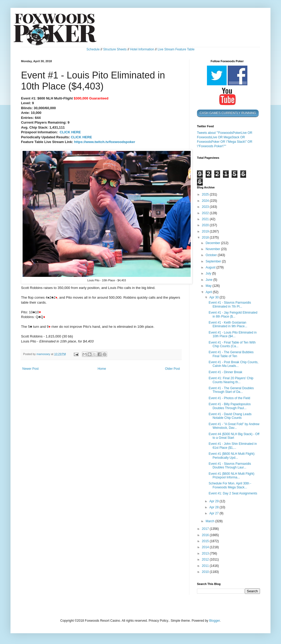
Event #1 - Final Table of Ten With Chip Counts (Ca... (232, 344)
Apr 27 (214, 513)
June (209, 280)
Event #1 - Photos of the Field (229, 398)
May (209, 286)
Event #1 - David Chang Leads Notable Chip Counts (230, 416)
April (209, 292)
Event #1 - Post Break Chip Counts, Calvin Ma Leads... (233, 364)
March (210, 521)
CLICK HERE (70, 132)
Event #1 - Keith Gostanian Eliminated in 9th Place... (228, 324)
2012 (206, 559)
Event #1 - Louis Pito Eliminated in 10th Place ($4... (233, 334)
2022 (206, 213)
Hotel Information (142, 49)
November (213, 249)
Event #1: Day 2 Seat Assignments (233, 493)
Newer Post (30, 369)
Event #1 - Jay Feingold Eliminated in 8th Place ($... (233, 314)
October (212, 255)
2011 (206, 566)
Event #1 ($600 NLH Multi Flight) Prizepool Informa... (231, 476)
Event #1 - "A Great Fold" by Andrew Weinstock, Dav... (234, 426)
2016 (206, 535)
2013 (206, 553)
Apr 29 (214, 501)
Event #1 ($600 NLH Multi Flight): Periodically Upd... (232, 456)
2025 (206, 194)
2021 (206, 219)
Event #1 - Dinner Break (225, 372)
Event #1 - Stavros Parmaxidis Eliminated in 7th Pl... (230, 304)
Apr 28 (214, 507)
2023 (206, 207)
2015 (206, 541)
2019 (206, 231)
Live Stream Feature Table (176, 49)
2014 (206, 547)
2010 (206, 572)
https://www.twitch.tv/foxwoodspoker (105, 142)
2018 (206, 237)
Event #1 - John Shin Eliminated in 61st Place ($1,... (233, 446)
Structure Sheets (115, 49)
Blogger (214, 621)
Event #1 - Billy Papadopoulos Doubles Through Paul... (230, 406)
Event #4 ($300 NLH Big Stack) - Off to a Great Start (234, 436)
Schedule (93, 49)
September (214, 261)
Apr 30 (214, 297)
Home (102, 369)
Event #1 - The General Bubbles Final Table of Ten (231, 354)
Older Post (172, 369)
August (211, 267)
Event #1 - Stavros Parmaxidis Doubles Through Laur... (230, 466)
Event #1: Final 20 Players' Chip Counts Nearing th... (231, 380)
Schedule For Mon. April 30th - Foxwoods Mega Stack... (230, 485)
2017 (206, 529)
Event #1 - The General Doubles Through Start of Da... (231, 390)
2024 (206, 201)
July (209, 273)
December (213, 243)
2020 (206, 225)
